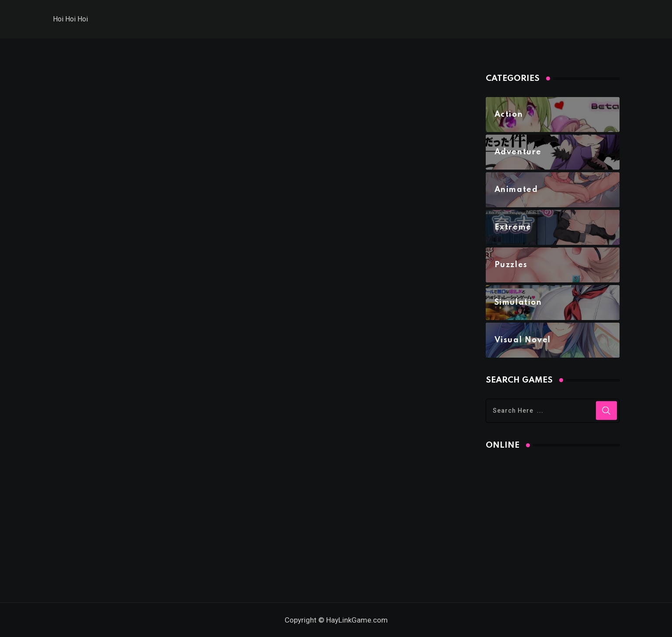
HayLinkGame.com (357, 620)
